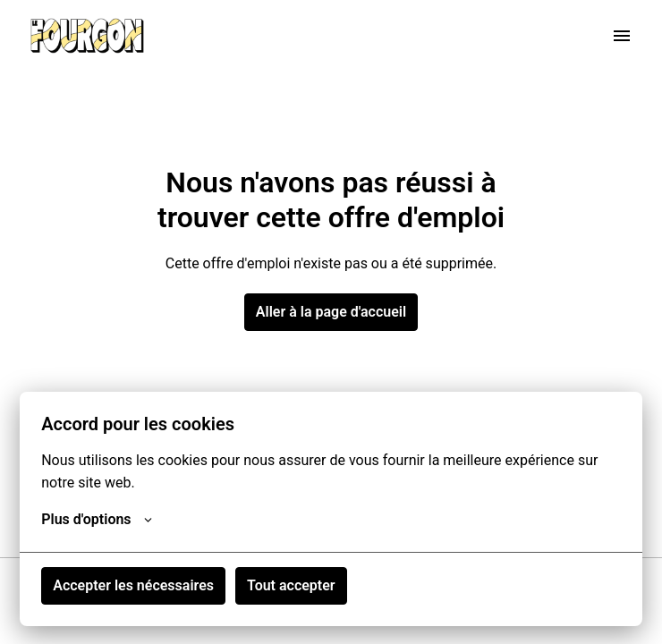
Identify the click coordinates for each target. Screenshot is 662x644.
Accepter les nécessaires (133, 585)
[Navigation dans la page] (622, 36)
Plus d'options (96, 520)
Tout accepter (291, 585)
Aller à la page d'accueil (331, 312)
